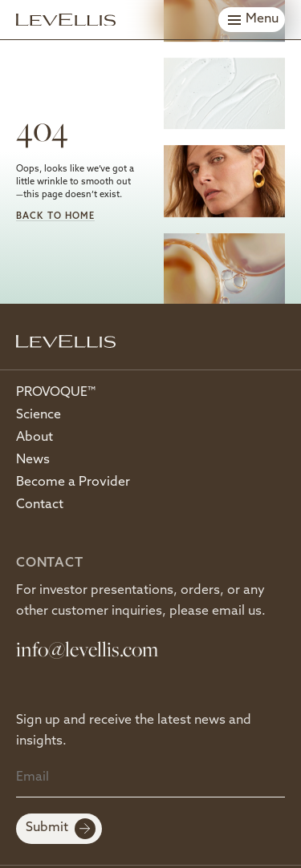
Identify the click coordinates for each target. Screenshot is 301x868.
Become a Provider (73, 482)
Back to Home (55, 217)
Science (39, 415)
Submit (61, 829)
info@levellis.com (87, 649)
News (33, 460)
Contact (40, 505)
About (35, 438)
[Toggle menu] (252, 20)
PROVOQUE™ (56, 393)
